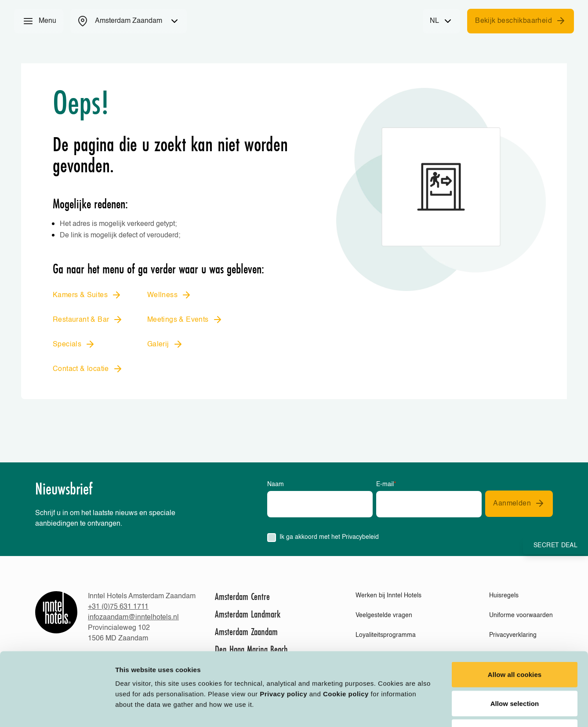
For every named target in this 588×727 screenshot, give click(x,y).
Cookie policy (346, 631)
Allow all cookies (515, 612)
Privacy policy (283, 631)
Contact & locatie (88, 369)
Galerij (165, 344)
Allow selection (515, 641)
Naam (276, 484)
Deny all (515, 669)
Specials (74, 344)
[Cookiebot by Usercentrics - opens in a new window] (57, 710)
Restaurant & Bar (88, 320)
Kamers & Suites (87, 295)
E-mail (386, 484)
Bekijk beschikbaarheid (521, 21)
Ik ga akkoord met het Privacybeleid (329, 537)
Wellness (169, 295)
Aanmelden (519, 503)
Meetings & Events (185, 320)
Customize (458, 710)
